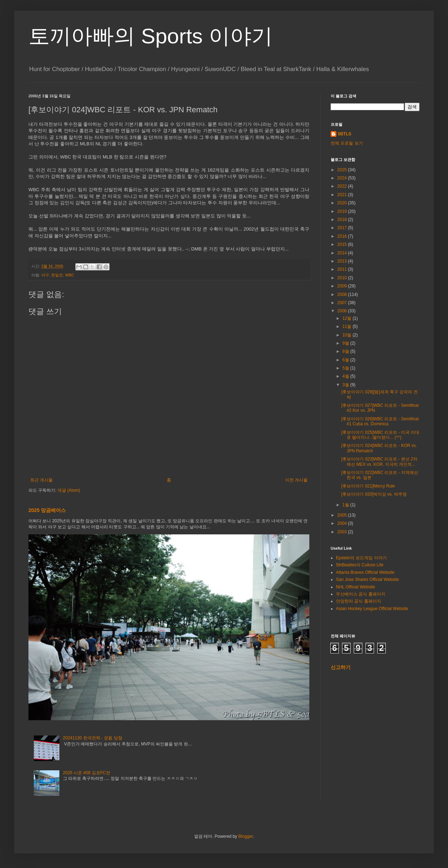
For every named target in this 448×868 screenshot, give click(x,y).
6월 (346, 360)
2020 (343, 203)
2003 (343, 532)
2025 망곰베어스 (47, 510)
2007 (343, 303)
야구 (45, 275)
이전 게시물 (296, 480)
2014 (343, 253)
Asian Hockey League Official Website (372, 609)
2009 (343, 286)
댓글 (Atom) (69, 490)
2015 (343, 244)
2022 (343, 186)
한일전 (57, 275)
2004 (343, 523)
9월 (346, 343)
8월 (346, 351)
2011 (343, 269)
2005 (343, 515)
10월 (348, 335)
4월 (346, 376)
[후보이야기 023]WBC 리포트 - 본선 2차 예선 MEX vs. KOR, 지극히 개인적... (379, 462)
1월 (346, 505)
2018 (343, 220)
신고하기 (341, 667)
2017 (343, 228)
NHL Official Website (356, 587)
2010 (343, 278)
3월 (346, 385)
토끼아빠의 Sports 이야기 (151, 36)
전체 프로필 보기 (347, 143)
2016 (343, 236)
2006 (343, 311)
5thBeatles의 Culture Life (360, 565)
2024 (343, 178)
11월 (348, 327)
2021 (343, 195)
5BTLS (345, 134)
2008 (343, 295)
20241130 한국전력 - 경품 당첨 (93, 738)
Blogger (246, 836)
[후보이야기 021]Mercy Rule (368, 486)
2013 (343, 261)
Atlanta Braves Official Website (365, 572)
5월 (346, 368)
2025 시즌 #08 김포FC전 (87, 773)
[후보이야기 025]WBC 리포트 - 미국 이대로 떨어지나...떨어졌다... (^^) (380, 435)
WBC (70, 275)
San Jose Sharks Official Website (367, 579)
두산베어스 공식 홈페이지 (361, 594)
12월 (348, 318)
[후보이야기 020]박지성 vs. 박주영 (374, 494)
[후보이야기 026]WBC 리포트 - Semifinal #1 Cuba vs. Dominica (380, 421)
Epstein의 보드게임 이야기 (361, 558)
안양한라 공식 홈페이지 (359, 601)
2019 (343, 211)
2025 (343, 170)
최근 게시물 (41, 480)
